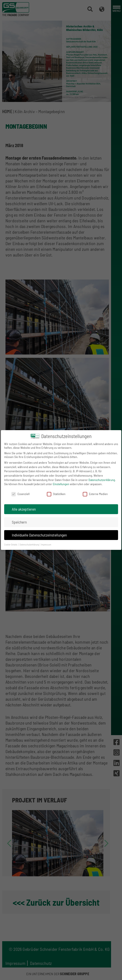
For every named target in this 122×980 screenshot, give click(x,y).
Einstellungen (61, 484)
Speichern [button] (19, 522)
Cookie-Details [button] (11, 544)
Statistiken (56, 494)
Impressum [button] (46, 544)
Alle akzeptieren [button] (24, 509)
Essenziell (20, 494)
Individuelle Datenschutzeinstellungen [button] (39, 535)
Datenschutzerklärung (102, 480)
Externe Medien (95, 494)
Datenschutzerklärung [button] (29, 544)
